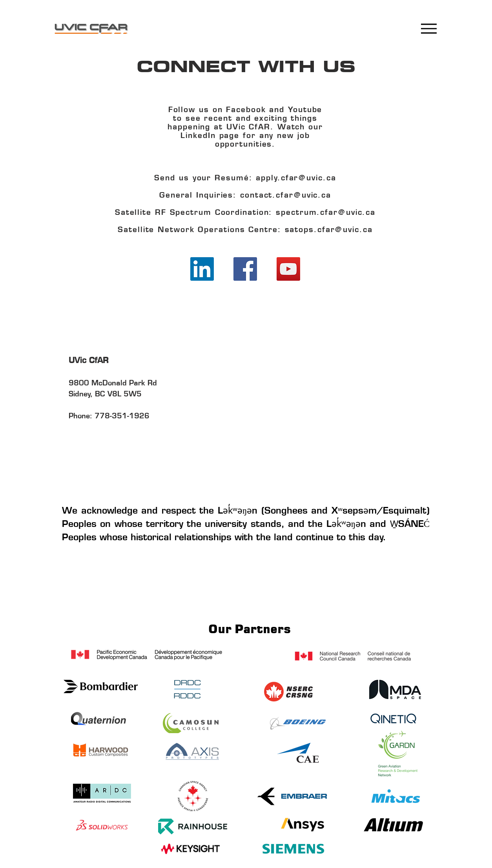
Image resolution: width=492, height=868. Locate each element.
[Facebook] (245, 269)
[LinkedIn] (202, 269)
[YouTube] (288, 269)
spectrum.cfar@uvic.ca (326, 213)
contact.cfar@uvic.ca (286, 196)
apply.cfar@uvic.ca (296, 179)
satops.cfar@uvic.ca (329, 230)
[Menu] (429, 28)
